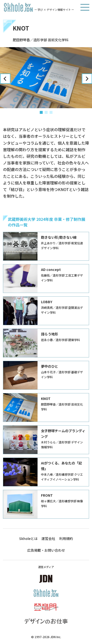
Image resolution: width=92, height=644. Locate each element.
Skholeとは (28, 538)
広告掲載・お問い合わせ (46, 550)
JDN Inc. (56, 637)
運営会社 (48, 538)
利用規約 (66, 538)
